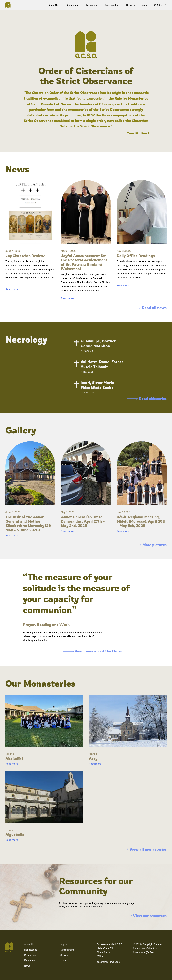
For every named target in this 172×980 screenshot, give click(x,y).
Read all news (148, 308)
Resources (72, 5)
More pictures (148, 545)
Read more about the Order (93, 651)
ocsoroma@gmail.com (109, 962)
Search (64, 955)
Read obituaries (147, 398)
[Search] (166, 5)
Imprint (64, 944)
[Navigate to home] (9, 5)
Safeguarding (112, 5)
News (129, 5)
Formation (91, 5)
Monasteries (31, 950)
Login (144, 5)
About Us (53, 5)
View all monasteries (142, 849)
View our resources (144, 916)
